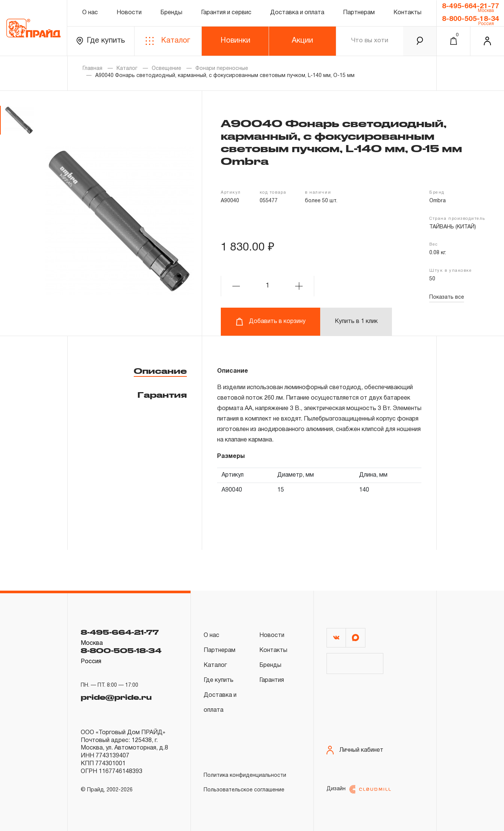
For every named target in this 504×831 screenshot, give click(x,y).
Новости (129, 13)
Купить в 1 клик (356, 321)
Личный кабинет (355, 750)
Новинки (235, 41)
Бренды (171, 13)
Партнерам (359, 13)
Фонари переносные (222, 69)
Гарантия (162, 395)
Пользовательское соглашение (244, 790)
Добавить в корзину (271, 322)
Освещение (166, 69)
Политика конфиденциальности (245, 775)
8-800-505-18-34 (471, 19)
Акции (302, 41)
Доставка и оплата (297, 13)
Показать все (447, 297)
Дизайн (359, 789)
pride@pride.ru (116, 695)
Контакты (407, 13)
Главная (92, 69)
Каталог (168, 41)
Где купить (101, 41)
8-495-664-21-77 (471, 6)
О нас (90, 13)
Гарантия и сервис (226, 13)
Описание (160, 371)
